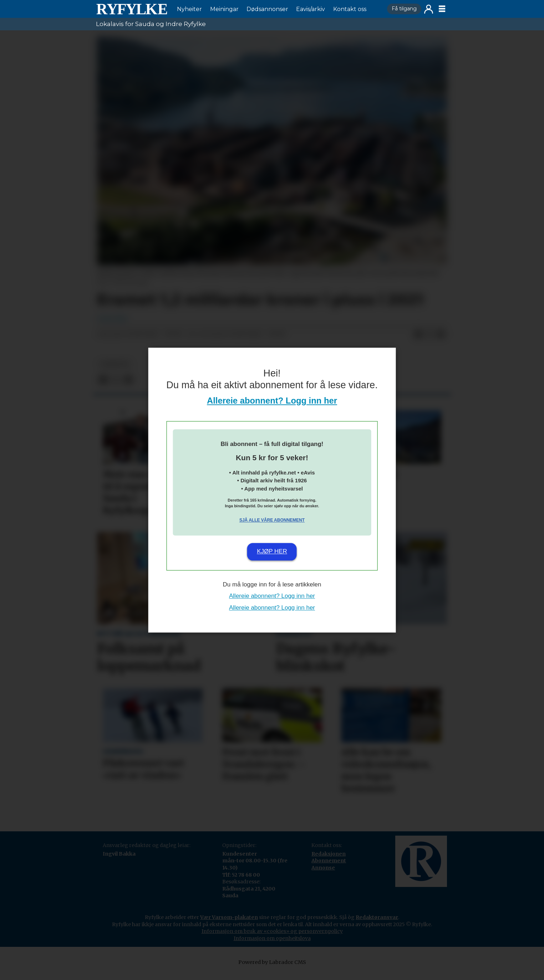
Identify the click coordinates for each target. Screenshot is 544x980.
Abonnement (329, 868)
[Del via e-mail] (441, 342)
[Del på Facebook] (418, 342)
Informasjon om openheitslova (272, 945)
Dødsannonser (267, 9)
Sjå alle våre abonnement (272, 520)
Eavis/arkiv (311, 9)
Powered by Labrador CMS (272, 969)
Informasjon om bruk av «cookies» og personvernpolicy (272, 938)
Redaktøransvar (377, 924)
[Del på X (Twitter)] (429, 342)
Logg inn (429, 9)
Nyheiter (189, 9)
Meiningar (224, 9)
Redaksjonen (329, 861)
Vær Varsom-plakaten (229, 924)
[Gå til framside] (132, 9)
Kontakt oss (350, 9)
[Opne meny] (442, 9)
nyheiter (115, 371)
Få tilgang (404, 9)
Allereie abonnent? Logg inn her (272, 401)
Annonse (323, 875)
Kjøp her (272, 552)
